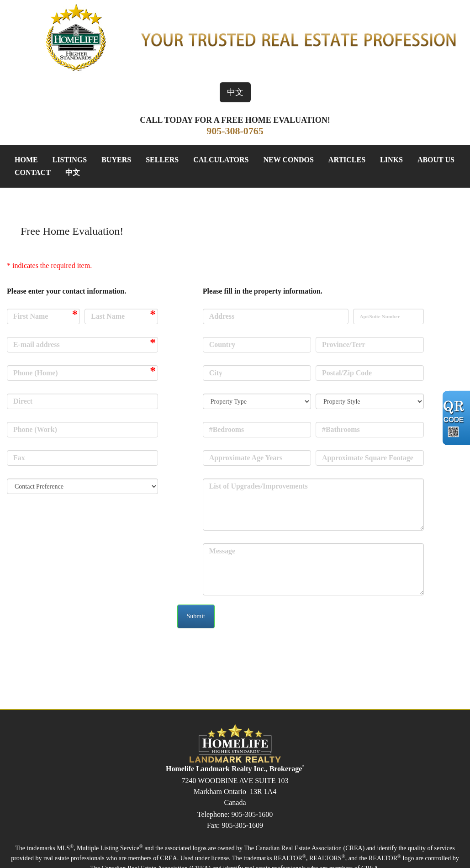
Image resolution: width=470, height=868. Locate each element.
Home (26, 160)
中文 (235, 92)
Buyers (116, 160)
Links (391, 160)
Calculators (221, 160)
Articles (347, 160)
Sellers (162, 160)
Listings (70, 160)
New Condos (288, 160)
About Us (436, 160)
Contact (33, 172)
